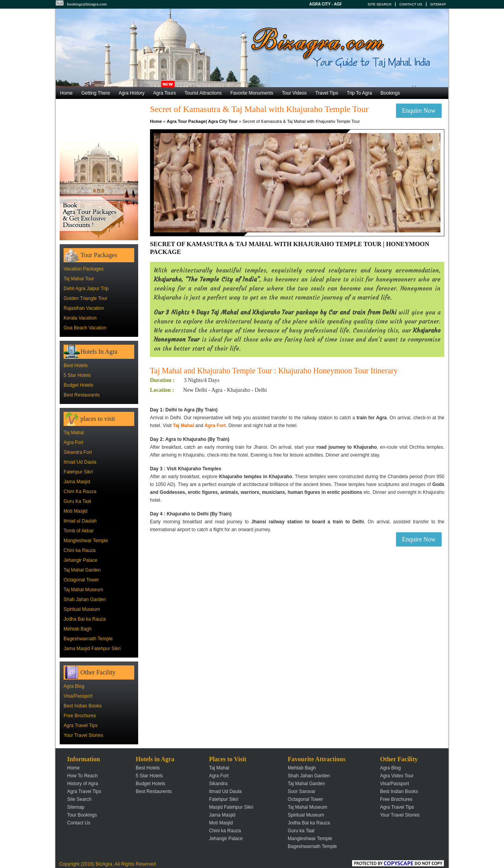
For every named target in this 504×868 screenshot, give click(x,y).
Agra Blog (74, 686)
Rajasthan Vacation (84, 308)
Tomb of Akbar (79, 531)
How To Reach (82, 776)
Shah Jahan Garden (85, 599)
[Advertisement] (99, 121)
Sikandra (218, 784)
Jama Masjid (77, 482)
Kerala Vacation (80, 318)
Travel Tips (327, 93)
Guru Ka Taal (77, 501)
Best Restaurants (82, 395)
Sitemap (438, 4)
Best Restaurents (154, 791)
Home (66, 93)
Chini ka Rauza (79, 550)
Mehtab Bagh (78, 629)
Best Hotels (76, 365)
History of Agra (83, 784)
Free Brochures (80, 716)
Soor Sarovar (302, 791)
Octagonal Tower (81, 580)
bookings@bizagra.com (87, 4)
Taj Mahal (74, 433)
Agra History (131, 93)
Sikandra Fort (78, 452)
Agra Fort (73, 442)
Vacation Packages (84, 269)
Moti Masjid (76, 511)
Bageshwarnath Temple (88, 639)
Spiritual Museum (82, 609)
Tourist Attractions (203, 93)
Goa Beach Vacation (85, 328)
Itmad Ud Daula (80, 462)
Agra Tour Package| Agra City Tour (202, 121)
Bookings (390, 93)
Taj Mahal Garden (82, 570)
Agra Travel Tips (81, 725)
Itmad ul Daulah (80, 521)
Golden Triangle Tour (85, 298)
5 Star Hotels (77, 375)
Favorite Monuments (252, 93)
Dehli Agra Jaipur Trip (86, 289)
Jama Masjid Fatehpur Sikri (92, 649)
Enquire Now (419, 111)
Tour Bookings (82, 815)
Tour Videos (294, 93)
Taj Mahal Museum (83, 590)
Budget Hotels (78, 385)
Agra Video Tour (397, 776)
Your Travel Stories (83, 735)
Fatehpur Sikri (78, 472)
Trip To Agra (360, 93)
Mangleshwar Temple (86, 541)
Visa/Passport (78, 696)
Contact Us (411, 4)
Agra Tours (164, 91)
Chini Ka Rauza (80, 492)
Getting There (96, 93)
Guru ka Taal (301, 831)
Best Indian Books (83, 706)
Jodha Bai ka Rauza (85, 619)
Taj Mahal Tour (79, 279)
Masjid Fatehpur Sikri (231, 807)
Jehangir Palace (80, 560)
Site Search (379, 4)
